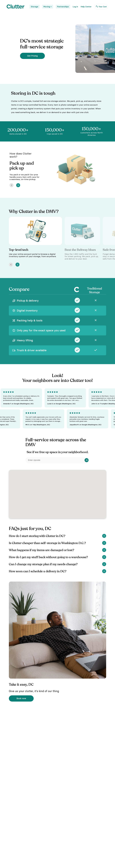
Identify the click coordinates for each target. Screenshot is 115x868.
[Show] (104, 536)
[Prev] (12, 185)
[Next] (18, 185)
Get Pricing (32, 56)
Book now (21, 698)
